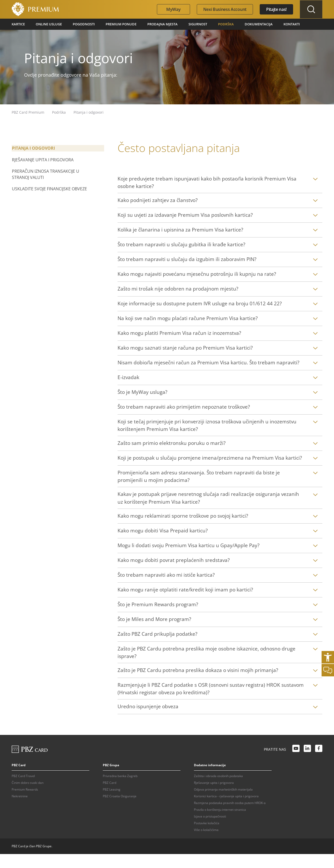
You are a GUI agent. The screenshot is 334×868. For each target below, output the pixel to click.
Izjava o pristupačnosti (210, 830)
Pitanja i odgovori (33, 148)
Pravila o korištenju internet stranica (220, 824)
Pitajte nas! (275, 9)
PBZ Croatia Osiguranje (120, 810)
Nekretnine (20, 810)
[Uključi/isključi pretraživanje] (310, 9)
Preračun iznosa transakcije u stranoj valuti (45, 174)
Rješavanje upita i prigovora (42, 159)
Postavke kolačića (207, 837)
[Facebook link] (319, 763)
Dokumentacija (249, 24)
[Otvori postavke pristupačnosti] (328, 657)
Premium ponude (117, 24)
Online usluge (48, 24)
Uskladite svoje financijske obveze (49, 188)
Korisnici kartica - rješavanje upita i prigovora (226, 810)
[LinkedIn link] (307, 763)
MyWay (172, 9)
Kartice (18, 24)
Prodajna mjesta (156, 24)
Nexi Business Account (223, 9)
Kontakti (280, 24)
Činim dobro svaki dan (28, 797)
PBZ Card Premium (28, 112)
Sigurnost (190, 24)
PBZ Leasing (112, 803)
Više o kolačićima (206, 844)
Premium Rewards (25, 803)
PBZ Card (110, 797)
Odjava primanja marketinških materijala (223, 803)
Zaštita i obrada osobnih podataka (218, 790)
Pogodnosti (81, 24)
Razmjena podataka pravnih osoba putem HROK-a (230, 817)
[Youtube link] (296, 763)
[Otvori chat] (328, 670)
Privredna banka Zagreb (120, 790)
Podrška (217, 24)
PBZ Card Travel (23, 790)
